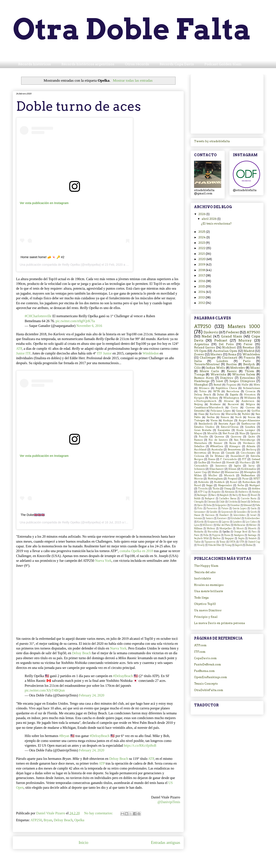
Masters (216, 354)
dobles (256, 489)
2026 (202, 214)
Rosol (234, 482)
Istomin (198, 518)
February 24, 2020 (92, 695)
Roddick (219, 482)
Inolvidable (202, 578)
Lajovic (226, 522)
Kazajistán (224, 430)
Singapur (229, 538)
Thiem (249, 371)
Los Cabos (251, 522)
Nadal (207, 336)
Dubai (220, 395)
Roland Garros (205, 347)
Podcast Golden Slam (223, 64)
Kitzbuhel (236, 518)
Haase (197, 515)
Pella (206, 535)
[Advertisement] (227, 103)
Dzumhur (235, 505)
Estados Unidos (204, 427)
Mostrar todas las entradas (133, 80)
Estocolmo (247, 378)
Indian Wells (216, 368)
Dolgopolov (221, 505)
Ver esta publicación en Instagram (44, 203)
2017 (202, 276)
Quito (252, 437)
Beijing (198, 404)
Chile (222, 502)
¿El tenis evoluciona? (216, 224)
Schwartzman (252, 388)
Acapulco (216, 492)
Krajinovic (213, 522)
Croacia (250, 391)
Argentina (202, 344)
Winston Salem (244, 374)
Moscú (240, 528)
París (247, 361)
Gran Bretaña (203, 430)
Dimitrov (227, 378)
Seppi (209, 485)
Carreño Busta (249, 499)
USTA (232, 542)
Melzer (253, 525)
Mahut (216, 472)
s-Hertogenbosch (205, 401)
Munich (229, 475)
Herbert (216, 462)
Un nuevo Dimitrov (208, 610)
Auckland (200, 450)
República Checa (226, 388)
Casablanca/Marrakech (209, 407)
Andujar (228, 420)
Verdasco (249, 443)
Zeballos (199, 446)
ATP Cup (203, 492)
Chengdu (199, 502)
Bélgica (250, 404)
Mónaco (204, 388)
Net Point (229, 433)
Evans (212, 459)
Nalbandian (248, 475)
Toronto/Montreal (207, 364)
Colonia (199, 456)
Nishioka (199, 532)
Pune (245, 479)
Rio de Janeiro (218, 440)
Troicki (203, 489)
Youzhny (241, 489)
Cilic (198, 368)
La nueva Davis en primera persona (220, 623)
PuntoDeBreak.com (208, 664)
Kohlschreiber (252, 518)
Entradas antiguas (166, 842)
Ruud (197, 485)
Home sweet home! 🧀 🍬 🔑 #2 (43, 257)
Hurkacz (245, 462)
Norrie (198, 479)
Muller (213, 475)
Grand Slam (232, 336)
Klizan (232, 469)
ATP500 (253, 332)
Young (228, 545)
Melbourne (240, 525)
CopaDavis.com (205, 658)
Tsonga (199, 374)
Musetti (252, 528)
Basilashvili (206, 424)
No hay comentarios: (99, 813)
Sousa (252, 417)
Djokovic (211, 332)
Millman (198, 528)
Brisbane (215, 404)
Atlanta (251, 446)
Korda (200, 522)
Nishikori (229, 347)
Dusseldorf (238, 456)
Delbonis (255, 502)
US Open (200, 351)
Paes (254, 532)
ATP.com (200, 645)
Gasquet (241, 411)
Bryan (48, 820)
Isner (220, 381)
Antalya (256, 492)
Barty (235, 495)
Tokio (203, 391)
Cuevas (250, 407)
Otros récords (137, 64)
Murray (245, 340)
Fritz (200, 508)
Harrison (210, 515)
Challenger (208, 358)
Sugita (241, 538)
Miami (255, 368)
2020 (202, 259)
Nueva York (103, 561)
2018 (202, 270)
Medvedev (238, 368)
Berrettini (200, 453)
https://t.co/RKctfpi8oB (140, 745)
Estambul (200, 411)
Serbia (211, 417)
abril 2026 (209, 219)
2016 (202, 281)
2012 (202, 303)
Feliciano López (221, 411)
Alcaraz (229, 401)
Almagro (235, 446)
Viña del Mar (215, 545)
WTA (217, 391)
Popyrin (216, 535)
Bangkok (224, 495)
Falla (258, 505)
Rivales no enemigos (209, 585)
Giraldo (213, 512)
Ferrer (248, 344)
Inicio (84, 842)
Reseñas (248, 347)
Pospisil (233, 479)
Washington (231, 398)
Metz (257, 385)
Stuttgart (255, 485)
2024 (202, 237)
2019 (202, 265)
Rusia (227, 535)
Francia (249, 358)
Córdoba (233, 502)
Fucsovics (212, 508)
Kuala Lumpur (246, 430)
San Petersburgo (245, 440)
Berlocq (251, 450)
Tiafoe (197, 542)
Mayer (198, 433)
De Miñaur (217, 456)
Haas (201, 414)
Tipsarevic (210, 542)
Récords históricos (34, 64)
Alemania (230, 492)
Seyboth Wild (201, 538)
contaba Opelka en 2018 (136, 551)
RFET (257, 479)
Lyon (197, 525)
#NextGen (217, 446)
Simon (225, 417)
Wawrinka (218, 374)
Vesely (201, 545)
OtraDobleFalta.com (209, 690)
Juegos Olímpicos (242, 381)
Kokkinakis (249, 469)
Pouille (203, 437)
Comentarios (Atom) (108, 855)
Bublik (197, 499)
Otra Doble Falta (132, 29)
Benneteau (234, 450)
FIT (244, 459)
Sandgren (239, 535)
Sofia (241, 485)
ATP (19, 349)
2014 (202, 292)
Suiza (233, 443)
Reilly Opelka (71, 265)
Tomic (223, 542)
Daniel (244, 502)
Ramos (198, 440)
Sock (238, 417)
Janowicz (221, 466)
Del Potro (226, 344)
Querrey (236, 437)
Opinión (255, 433)
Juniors (210, 518)
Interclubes (240, 515)
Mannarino (232, 472)
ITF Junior (104, 353)
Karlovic (215, 414)
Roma (232, 354)
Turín (216, 489)
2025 (202, 232)
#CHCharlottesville (38, 316)
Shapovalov (225, 485)
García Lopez (240, 508)
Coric (234, 407)
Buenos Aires (204, 378)
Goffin (256, 411)
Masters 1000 (244, 326)
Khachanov (216, 469)
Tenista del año (205, 572)
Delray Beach (82, 653)
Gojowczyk (227, 512)
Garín (254, 508)
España (234, 395)
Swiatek (252, 538)
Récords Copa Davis (177, 64)
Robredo (204, 482)
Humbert (224, 515)
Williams (250, 398)
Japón (237, 466)
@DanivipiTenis (169, 802)
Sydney (214, 398)
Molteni (211, 528)
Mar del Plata (223, 525)
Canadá (230, 453)
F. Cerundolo (228, 459)
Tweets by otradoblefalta (212, 141)
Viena (214, 420)
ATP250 (36, 820)
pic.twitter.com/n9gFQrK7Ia (75, 321)
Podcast (221, 340)
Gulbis (202, 462)
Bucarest (233, 404)
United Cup (254, 542)
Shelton (217, 538)
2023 (202, 243)
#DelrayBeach (123, 676)
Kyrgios (199, 398)
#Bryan (64, 736)
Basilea (231, 364)
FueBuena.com (204, 671)
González (242, 512)
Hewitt (230, 462)
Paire (197, 535)
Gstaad (256, 459)
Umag (228, 489)
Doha (209, 505)
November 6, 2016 (89, 326)
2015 (202, 286)
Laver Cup (201, 472)
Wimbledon (151, 353)
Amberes (243, 492)
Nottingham (215, 479)
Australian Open (225, 351)
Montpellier (226, 528)
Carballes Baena (228, 499)
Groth (254, 512)
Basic (244, 495)
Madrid (249, 351)
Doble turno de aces (78, 106)
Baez (214, 495)
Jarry (252, 466)
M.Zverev (208, 525)
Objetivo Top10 (205, 604)
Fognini (231, 385)
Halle (245, 385)
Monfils (212, 433)
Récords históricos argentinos (88, 64)
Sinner (218, 443)
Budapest (210, 499)
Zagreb (238, 545)
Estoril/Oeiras (230, 427)
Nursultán (213, 532)
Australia (217, 450)
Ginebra (250, 427)
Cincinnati (230, 358)
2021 (202, 254)
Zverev (199, 354)
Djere (200, 505)
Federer (233, 332)
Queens (219, 437)
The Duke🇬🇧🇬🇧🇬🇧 (33, 515)
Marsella (231, 414)
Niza (242, 433)
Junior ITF (23, 353)
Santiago (252, 535)
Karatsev (222, 518)
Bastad (217, 385)
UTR (242, 542)
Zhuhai (249, 545)
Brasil (254, 495)
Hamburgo (202, 381)
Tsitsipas (200, 420)
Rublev (246, 414)
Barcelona (233, 391)
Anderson (248, 401)
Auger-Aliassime (249, 420)
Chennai (211, 502)
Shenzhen (200, 443)
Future (225, 508)
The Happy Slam (206, 566)
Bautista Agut (227, 424)
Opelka (79, 820)
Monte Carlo (209, 371)
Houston (250, 395)
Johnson (199, 469)
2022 (202, 248)
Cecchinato (248, 453)
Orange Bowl (241, 532)
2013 (202, 297)
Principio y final (206, 617)
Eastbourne (248, 424)
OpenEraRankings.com (211, 677)
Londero (238, 522)
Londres (222, 361)
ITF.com (200, 652)
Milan (198, 475)
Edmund (248, 505)
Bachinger (202, 495)
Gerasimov (200, 512)
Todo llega (201, 598)
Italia (198, 361)
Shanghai (201, 385)
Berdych (249, 364)
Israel (253, 515)
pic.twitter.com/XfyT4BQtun (45, 690)
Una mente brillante (209, 591)
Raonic (232, 371)
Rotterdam (249, 482)
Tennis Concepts (206, 684)
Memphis (250, 472)
